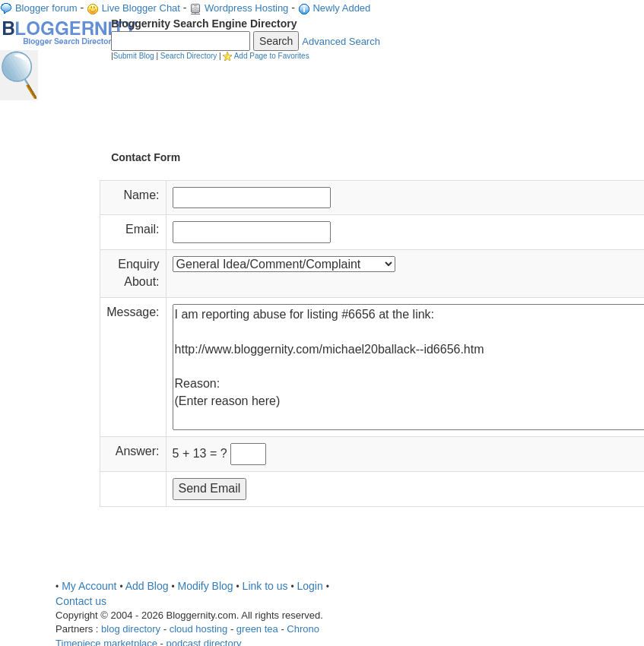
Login (309, 586)
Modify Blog (205, 586)
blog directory (131, 629)
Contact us (81, 601)
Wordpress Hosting (246, 8)
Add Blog (147, 586)
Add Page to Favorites (272, 56)
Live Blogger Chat (141, 8)
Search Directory (189, 56)
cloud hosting (199, 629)
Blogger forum (46, 8)
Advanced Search (341, 41)
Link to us (265, 586)
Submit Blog (134, 56)
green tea (257, 629)
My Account (89, 586)
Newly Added (341, 8)
